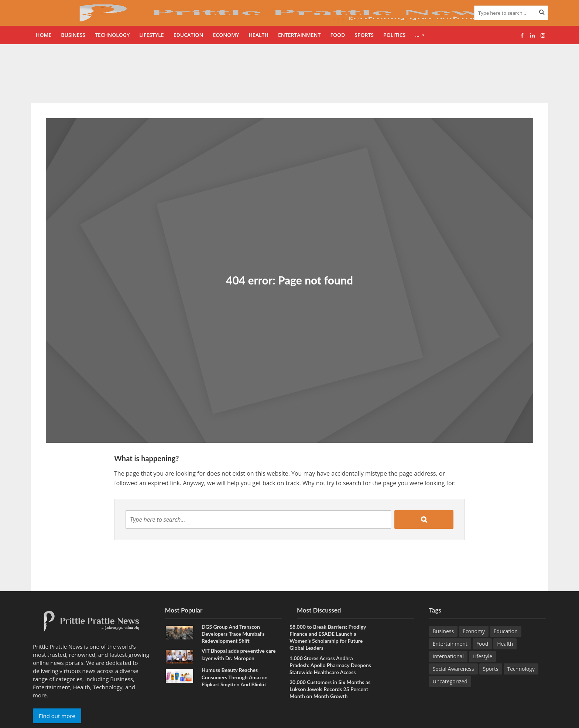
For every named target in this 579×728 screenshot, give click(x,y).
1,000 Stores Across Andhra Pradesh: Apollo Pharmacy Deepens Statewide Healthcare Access (330, 665)
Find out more (57, 716)
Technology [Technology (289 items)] (521, 669)
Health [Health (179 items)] (505, 644)
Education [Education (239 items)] (506, 631)
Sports (364, 35)
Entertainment (299, 35)
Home (44, 35)
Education (189, 35)
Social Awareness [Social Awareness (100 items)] (453, 669)
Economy (226, 35)
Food (338, 35)
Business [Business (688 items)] (443, 631)
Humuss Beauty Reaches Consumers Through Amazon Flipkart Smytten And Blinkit (235, 677)
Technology (112, 35)
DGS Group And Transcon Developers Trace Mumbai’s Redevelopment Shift (233, 634)
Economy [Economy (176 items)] (474, 631)
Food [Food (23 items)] (482, 644)
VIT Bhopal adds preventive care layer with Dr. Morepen (239, 654)
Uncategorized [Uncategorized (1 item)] (450, 681)
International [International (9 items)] (448, 656)
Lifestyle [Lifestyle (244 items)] (482, 656)
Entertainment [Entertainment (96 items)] (450, 644)
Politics (394, 35)
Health (258, 35)
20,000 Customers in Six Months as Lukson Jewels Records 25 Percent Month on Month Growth (330, 689)
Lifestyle (151, 35)
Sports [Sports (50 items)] (491, 669)
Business (73, 35)
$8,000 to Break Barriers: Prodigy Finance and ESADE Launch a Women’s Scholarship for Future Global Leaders (328, 637)
